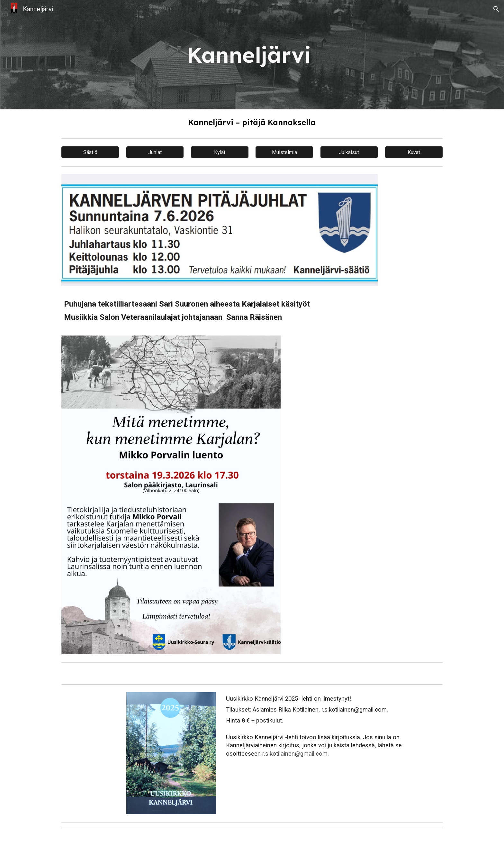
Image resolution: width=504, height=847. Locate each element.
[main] (252, 55)
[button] (496, 9)
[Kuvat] (414, 152)
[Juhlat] (155, 152)
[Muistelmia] (284, 152)
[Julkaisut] (349, 152)
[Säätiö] (90, 152)
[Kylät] (220, 152)
